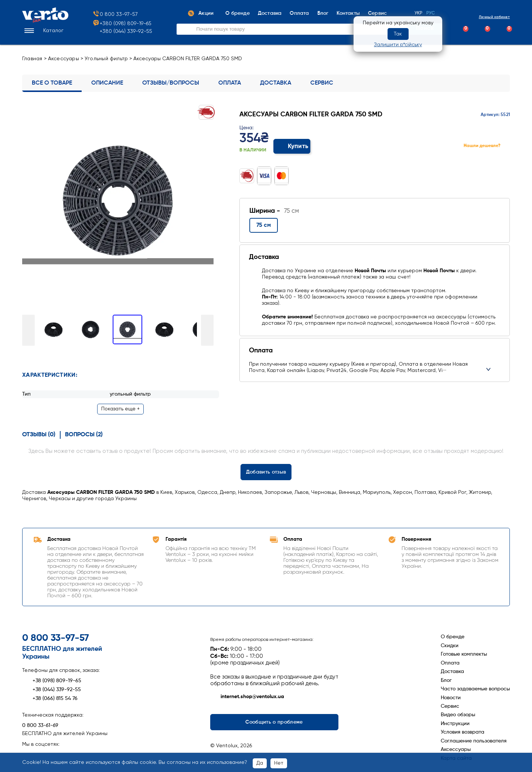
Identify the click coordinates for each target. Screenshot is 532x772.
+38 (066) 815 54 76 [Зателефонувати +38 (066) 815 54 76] (50, 697)
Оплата (230, 83)
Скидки (450, 644)
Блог (446, 679)
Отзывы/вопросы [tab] (171, 83)
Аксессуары (64, 59)
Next (207, 329)
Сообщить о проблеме (274, 721)
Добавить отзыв (266, 471)
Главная (32, 59)
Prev (28, 329)
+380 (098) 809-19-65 (122, 24)
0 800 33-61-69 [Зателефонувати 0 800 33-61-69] (40, 724)
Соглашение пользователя (474, 739)
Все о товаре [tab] (52, 83)
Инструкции (455, 722)
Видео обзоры (458, 713)
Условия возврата (463, 731)
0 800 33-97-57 (115, 15)
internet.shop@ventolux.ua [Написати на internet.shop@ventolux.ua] (247, 696)
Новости (451, 696)
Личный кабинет (488, 17)
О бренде (453, 635)
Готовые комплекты (464, 653)
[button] (43, 31)
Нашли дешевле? (482, 146)
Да (260, 763)
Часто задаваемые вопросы (475, 687)
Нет (279, 763)
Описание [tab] (107, 83)
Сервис (322, 83)
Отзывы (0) (39, 433)
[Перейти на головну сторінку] (45, 21)
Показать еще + (120, 407)
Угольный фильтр (106, 59)
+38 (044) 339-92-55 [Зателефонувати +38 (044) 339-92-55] (52, 688)
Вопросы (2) (84, 433)
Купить (292, 146)
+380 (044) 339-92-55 (126, 31)
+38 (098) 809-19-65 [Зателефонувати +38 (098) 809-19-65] (52, 679)
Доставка (276, 83)
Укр (419, 13)
